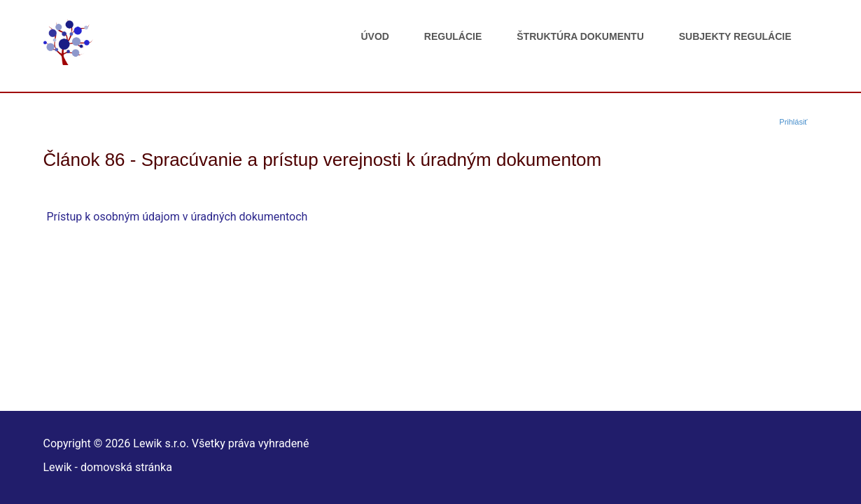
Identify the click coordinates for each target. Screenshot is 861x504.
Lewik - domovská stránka (108, 467)
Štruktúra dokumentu (580, 36)
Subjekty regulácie (735, 36)
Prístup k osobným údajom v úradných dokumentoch (177, 217)
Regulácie (453, 36)
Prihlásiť (793, 122)
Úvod (374, 36)
